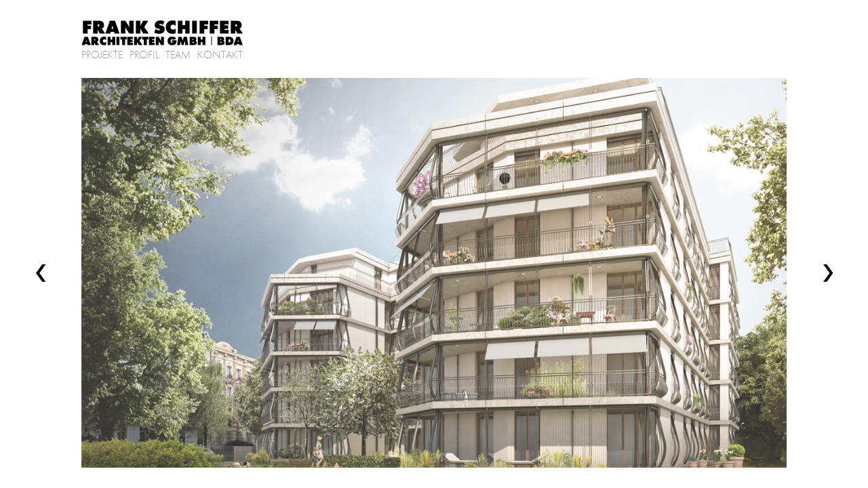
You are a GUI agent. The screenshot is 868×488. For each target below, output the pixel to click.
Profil (144, 55)
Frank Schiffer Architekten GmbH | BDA (163, 34)
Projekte (102, 55)
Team (178, 55)
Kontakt (220, 55)
